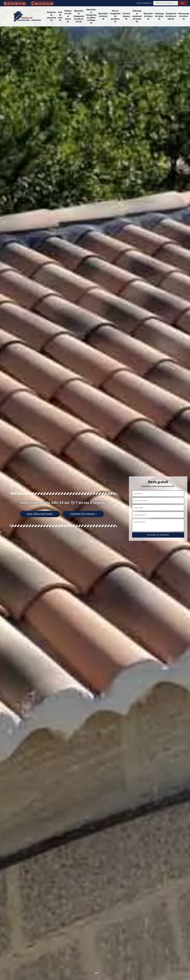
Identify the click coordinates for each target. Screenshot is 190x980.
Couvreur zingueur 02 (126, 16)
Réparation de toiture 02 (148, 16)
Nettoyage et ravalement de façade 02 (137, 16)
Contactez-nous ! (83, 514)
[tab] (95, 490)
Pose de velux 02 (60, 16)
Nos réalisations (40, 514)
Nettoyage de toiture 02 (159, 16)
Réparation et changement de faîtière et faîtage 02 (91, 16)
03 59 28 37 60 (15, 4)
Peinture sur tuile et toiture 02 (68, 16)
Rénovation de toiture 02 (103, 16)
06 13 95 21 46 (42, 4)
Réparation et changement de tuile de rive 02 (79, 16)
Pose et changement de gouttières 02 (115, 16)
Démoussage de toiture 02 (184, 16)
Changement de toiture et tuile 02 (171, 16)
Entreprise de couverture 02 (51, 16)
